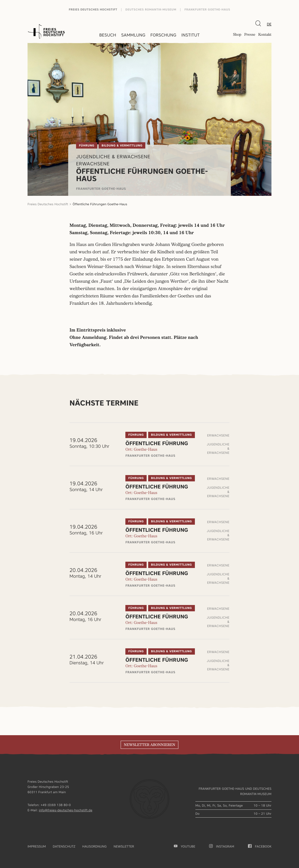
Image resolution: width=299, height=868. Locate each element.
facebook (260, 846)
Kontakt (265, 35)
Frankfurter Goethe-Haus (207, 10)
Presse (250, 35)
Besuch (108, 35)
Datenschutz (64, 846)
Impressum (37, 846)
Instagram (222, 846)
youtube (185, 846)
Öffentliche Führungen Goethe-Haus (100, 204)
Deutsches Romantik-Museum (151, 10)
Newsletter (124, 846)
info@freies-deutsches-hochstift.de (66, 810)
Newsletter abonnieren (149, 745)
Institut (190, 35)
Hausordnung (95, 846)
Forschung (163, 35)
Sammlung (133, 35)
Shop (237, 35)
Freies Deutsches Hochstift (93, 10)
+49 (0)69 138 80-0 (56, 805)
